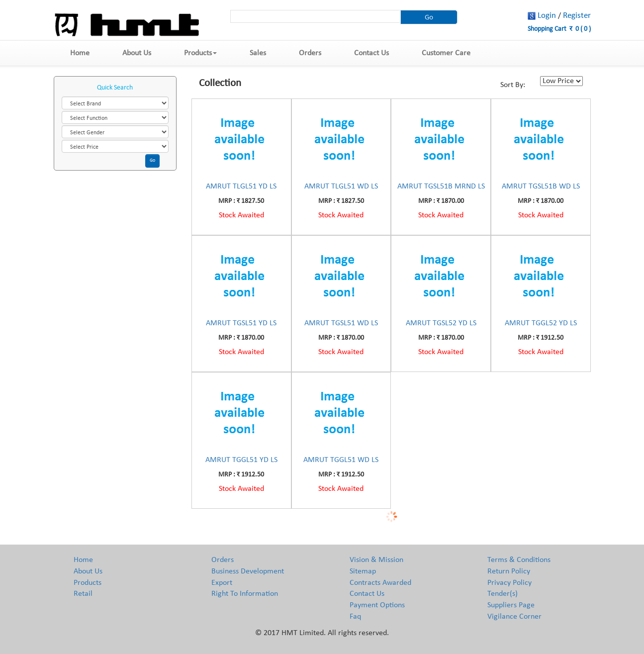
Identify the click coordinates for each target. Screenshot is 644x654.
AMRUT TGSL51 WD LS (341, 323)
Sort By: (513, 85)
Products (200, 53)
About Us (137, 53)
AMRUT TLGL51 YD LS (241, 187)
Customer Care (446, 53)
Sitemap (363, 571)
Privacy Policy (509, 583)
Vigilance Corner (514, 617)
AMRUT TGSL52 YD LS (441, 323)
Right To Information (245, 594)
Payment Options (377, 605)
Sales (258, 53)
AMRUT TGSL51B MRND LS (441, 187)
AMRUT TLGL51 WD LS (341, 187)
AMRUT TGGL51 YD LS (241, 460)
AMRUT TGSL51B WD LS (541, 187)
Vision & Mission (376, 560)
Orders (310, 53)
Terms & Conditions (519, 560)
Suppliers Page (511, 605)
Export (222, 583)
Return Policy (509, 571)
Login (547, 16)
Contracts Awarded (380, 583)
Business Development (248, 571)
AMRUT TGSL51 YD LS (241, 323)
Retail (83, 594)
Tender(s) (503, 594)
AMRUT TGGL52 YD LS (541, 323)
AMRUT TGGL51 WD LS (341, 460)
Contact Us (371, 53)
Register (577, 16)
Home (80, 53)
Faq (355, 617)
